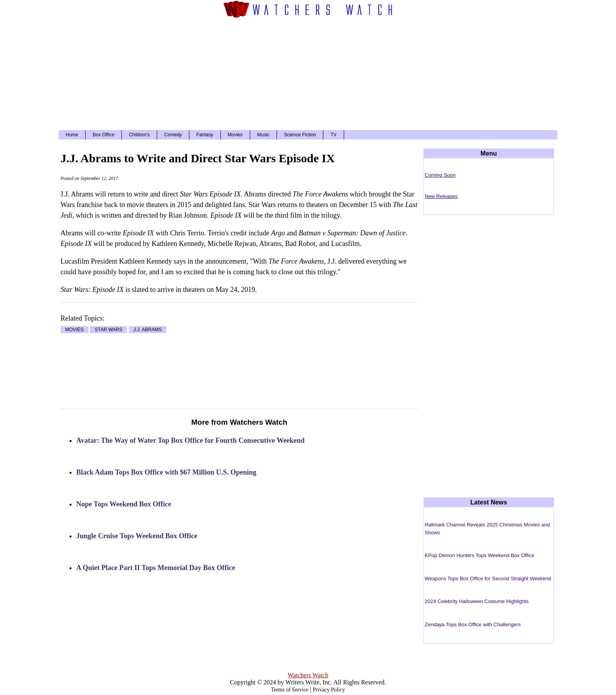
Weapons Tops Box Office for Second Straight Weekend (488, 579)
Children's (139, 135)
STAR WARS (108, 330)
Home (72, 135)
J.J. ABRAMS (148, 330)
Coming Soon (440, 175)
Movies (235, 135)
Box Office (104, 135)
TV (333, 135)
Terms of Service (290, 690)
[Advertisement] (308, 73)
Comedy (173, 135)
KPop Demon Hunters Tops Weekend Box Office (479, 555)
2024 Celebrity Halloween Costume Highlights (477, 601)
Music (263, 135)
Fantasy (205, 135)
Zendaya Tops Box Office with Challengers (473, 624)
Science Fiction (300, 135)
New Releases (441, 196)
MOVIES (74, 330)
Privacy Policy (329, 690)
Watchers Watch (308, 675)
